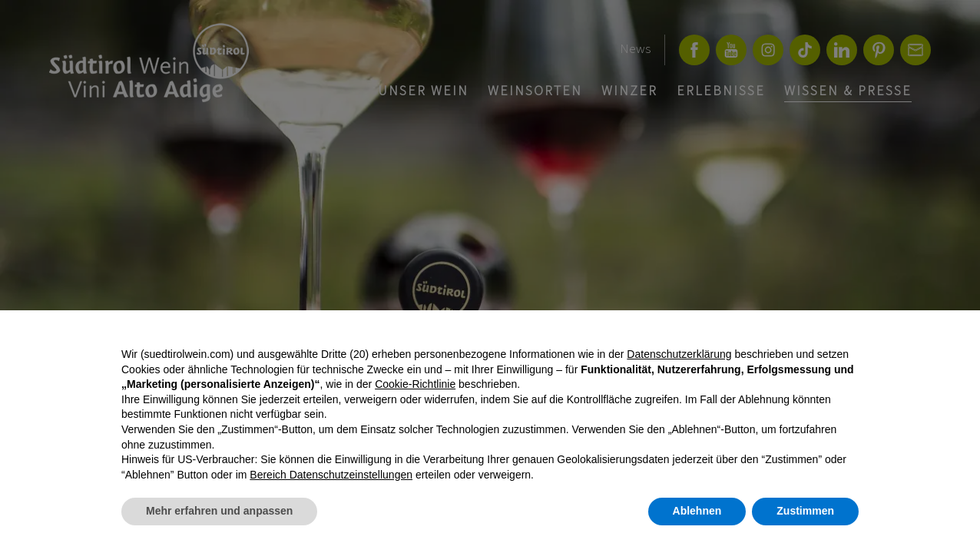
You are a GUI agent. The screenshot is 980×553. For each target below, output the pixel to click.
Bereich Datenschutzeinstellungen (331, 475)
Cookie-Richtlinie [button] (415, 384)
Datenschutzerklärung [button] (679, 354)
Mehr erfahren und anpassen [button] (219, 511)
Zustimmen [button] (805, 511)
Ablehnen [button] (697, 511)
